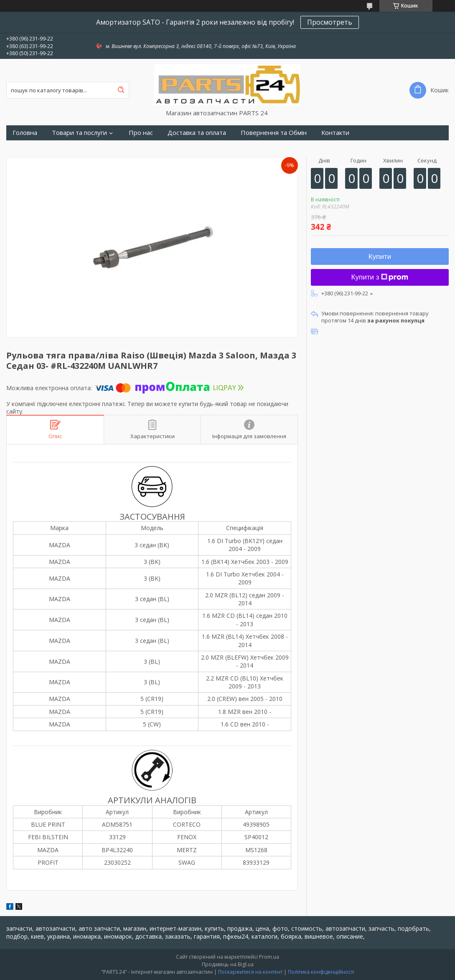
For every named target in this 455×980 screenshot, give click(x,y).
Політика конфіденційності (321, 972)
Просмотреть (330, 22)
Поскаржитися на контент (250, 972)
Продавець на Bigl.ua (228, 964)
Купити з (380, 277)
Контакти (335, 133)
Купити (380, 257)
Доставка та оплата (197, 133)
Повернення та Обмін (274, 133)
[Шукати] (121, 90)
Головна (25, 133)
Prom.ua (269, 957)
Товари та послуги (79, 133)
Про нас (141, 133)
